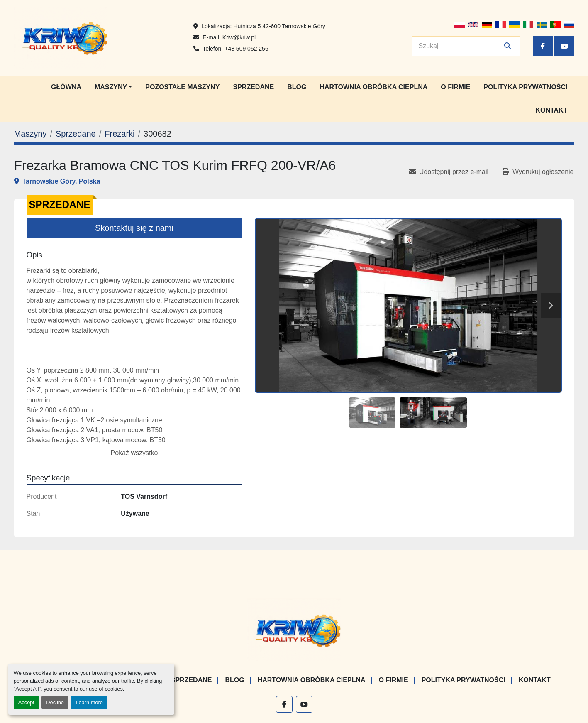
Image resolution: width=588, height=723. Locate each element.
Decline (55, 702)
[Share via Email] (452, 172)
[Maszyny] (30, 134)
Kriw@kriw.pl (239, 37)
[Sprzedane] (76, 134)
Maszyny (111, 87)
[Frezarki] (120, 134)
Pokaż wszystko (134, 453)
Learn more (89, 702)
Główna (66, 87)
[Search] (460, 46)
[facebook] (543, 46)
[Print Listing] (538, 172)
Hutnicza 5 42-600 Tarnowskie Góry (279, 26)
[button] (113, 87)
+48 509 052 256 (246, 49)
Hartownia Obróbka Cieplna (373, 87)
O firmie (455, 87)
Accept (26, 702)
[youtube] (564, 46)
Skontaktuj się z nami (134, 228)
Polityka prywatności (525, 87)
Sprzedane (254, 87)
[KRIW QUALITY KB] (294, 630)
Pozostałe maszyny (182, 87)
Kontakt (551, 110)
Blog (297, 87)
